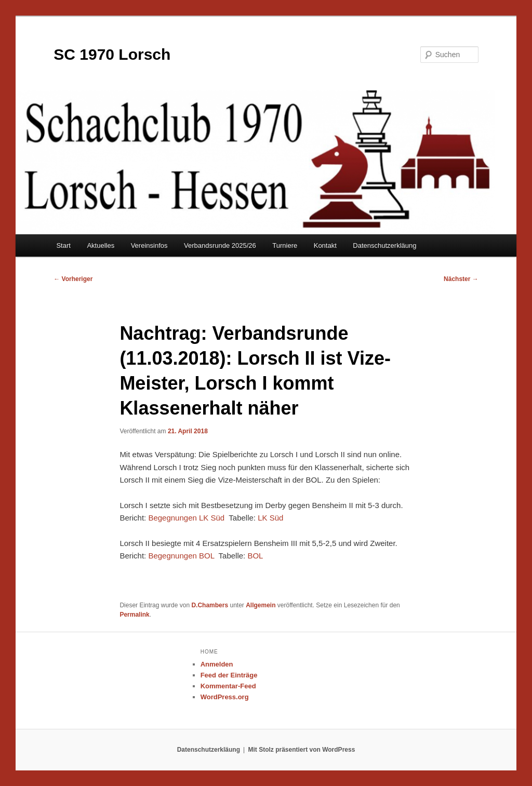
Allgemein (261, 605)
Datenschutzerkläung (384, 245)
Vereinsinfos (149, 245)
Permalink (134, 615)
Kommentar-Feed (228, 686)
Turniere (285, 245)
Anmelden (217, 664)
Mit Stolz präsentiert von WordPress (302, 750)
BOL (255, 556)
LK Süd (270, 518)
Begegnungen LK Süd (186, 518)
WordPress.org (225, 697)
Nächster (461, 279)
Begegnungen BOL (181, 556)
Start (63, 245)
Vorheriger (73, 279)
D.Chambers (210, 605)
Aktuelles (101, 245)
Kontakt (325, 245)
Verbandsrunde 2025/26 (220, 245)
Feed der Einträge (229, 675)
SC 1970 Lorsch (112, 54)
